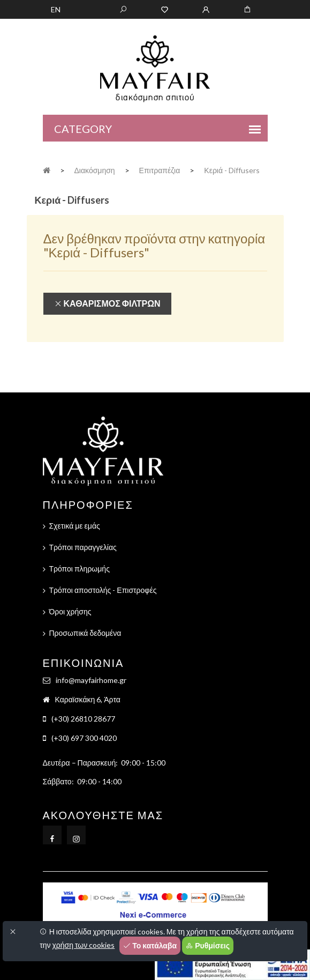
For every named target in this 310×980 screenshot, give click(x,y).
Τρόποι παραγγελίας (83, 547)
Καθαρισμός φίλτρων (107, 304)
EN (56, 9)
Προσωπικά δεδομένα (85, 633)
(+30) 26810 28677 (83, 719)
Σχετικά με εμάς (75, 526)
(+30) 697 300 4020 (84, 738)
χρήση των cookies (83, 945)
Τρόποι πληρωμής (80, 569)
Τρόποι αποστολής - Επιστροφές (103, 590)
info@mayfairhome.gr (91, 680)
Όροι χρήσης (70, 611)
